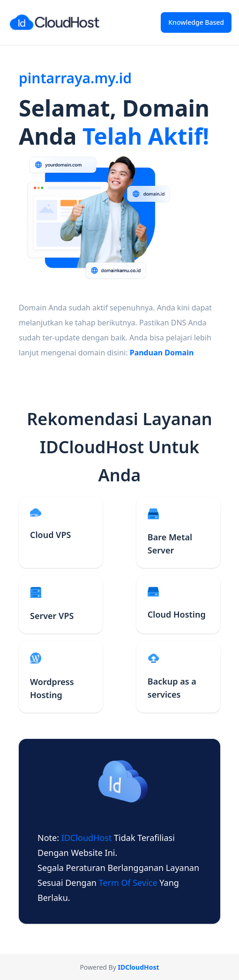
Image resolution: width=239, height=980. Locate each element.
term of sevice (129, 883)
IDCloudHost (88, 838)
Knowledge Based (196, 22)
